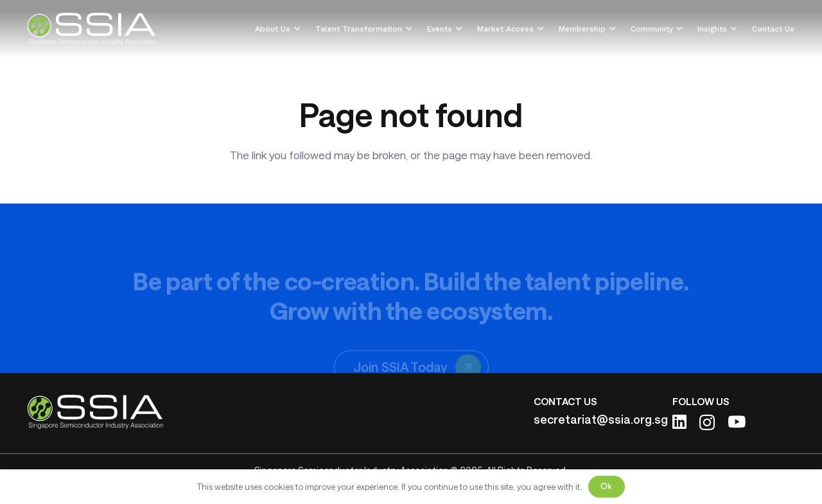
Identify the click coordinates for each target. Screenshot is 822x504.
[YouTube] (737, 421)
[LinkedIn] (679, 421)
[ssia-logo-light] (92, 29)
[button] (295, 29)
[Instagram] (707, 422)
